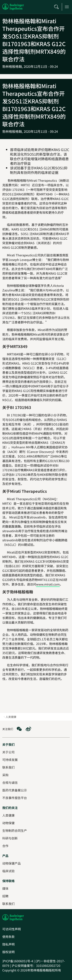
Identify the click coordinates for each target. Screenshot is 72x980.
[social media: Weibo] (28, 729)
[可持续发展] (10, 760)
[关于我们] (8, 744)
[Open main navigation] (67, 7)
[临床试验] (8, 871)
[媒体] (5, 888)
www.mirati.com (48, 584)
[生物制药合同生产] (15, 830)
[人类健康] (8, 815)
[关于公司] (8, 752)
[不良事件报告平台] (15, 798)
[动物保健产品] (12, 863)
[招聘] (5, 896)
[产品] (5, 856)
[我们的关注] (10, 808)
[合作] (5, 846)
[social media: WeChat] (19, 729)
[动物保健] (8, 823)
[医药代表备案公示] (15, 790)
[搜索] (56, 7)
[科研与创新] (10, 838)
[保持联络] (8, 881)
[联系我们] (8, 904)
